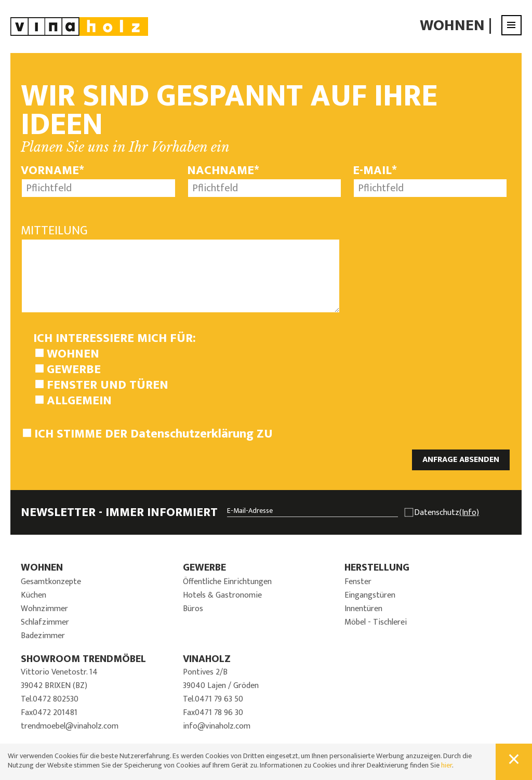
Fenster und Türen (108, 385)
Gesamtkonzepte (51, 582)
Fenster (358, 582)
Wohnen (452, 25)
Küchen (34, 595)
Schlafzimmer (45, 622)
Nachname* (223, 170)
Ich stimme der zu (154, 434)
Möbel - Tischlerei (376, 622)
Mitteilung (54, 231)
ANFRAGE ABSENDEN (461, 460)
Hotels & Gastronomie (222, 595)
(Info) (469, 513)
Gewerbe (74, 369)
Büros (193, 609)
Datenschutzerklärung (192, 434)
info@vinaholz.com (217, 726)
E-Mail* (375, 170)
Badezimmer (43, 636)
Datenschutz (447, 513)
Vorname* (52, 170)
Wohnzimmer (44, 609)
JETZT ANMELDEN (478, 547)
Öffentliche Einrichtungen (227, 582)
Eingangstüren (370, 595)
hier (447, 765)
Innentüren (363, 609)
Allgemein (79, 401)
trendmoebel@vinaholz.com (70, 726)
